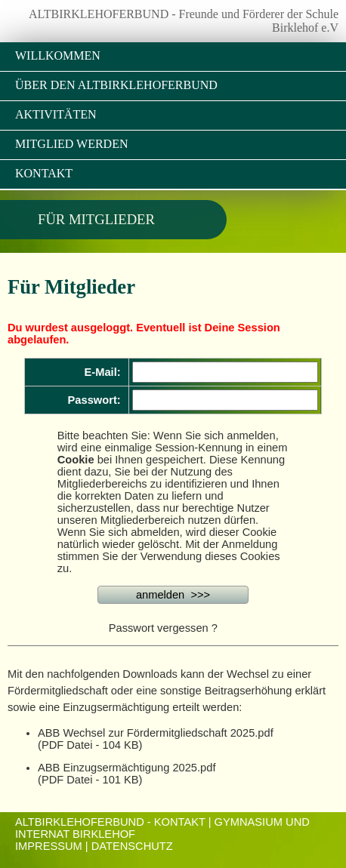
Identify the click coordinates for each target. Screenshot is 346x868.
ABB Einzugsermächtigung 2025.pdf (127, 768)
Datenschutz (132, 846)
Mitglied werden (71, 144)
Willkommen (58, 55)
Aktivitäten (56, 114)
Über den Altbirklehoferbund (116, 85)
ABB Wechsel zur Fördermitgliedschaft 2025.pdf (156, 733)
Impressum (49, 846)
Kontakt (44, 173)
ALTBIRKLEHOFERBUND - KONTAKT (110, 822)
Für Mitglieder (96, 219)
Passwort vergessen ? (163, 628)
